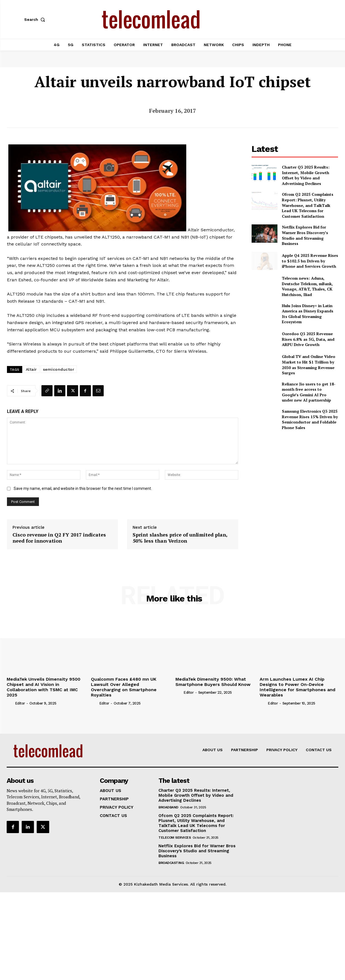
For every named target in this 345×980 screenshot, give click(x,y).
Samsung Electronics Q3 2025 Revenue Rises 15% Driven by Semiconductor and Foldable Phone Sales (310, 419)
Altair (31, 369)
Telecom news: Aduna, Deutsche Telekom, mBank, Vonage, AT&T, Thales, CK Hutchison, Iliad (307, 286)
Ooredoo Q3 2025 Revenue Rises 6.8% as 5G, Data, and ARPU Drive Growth (308, 339)
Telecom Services (175, 838)
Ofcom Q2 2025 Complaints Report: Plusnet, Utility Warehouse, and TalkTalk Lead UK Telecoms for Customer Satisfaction (308, 205)
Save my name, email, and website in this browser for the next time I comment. (83, 488)
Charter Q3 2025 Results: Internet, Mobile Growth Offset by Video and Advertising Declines (306, 175)
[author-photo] (10, 703)
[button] (36, 19)
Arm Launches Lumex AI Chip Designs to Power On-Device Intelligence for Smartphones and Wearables (297, 687)
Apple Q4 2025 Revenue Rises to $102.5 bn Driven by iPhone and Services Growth (310, 261)
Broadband (168, 807)
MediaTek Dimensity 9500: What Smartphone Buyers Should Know (213, 682)
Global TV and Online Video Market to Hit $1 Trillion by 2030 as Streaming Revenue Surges (309, 365)
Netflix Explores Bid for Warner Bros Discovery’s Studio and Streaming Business (305, 235)
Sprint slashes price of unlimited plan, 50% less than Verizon (180, 538)
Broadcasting (171, 863)
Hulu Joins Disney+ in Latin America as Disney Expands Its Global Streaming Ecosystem (308, 314)
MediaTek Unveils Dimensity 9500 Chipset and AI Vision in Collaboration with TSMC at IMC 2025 (44, 687)
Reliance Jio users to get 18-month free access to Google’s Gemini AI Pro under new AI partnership (309, 392)
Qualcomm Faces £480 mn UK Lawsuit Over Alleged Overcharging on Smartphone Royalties (124, 687)
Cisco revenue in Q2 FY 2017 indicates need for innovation (59, 538)
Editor (20, 703)
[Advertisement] (295, 474)
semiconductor (59, 369)
